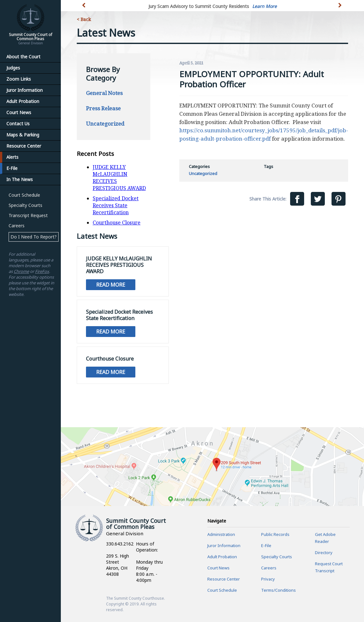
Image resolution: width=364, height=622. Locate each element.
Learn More (264, 6)
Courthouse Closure (117, 223)
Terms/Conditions (278, 590)
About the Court (23, 57)
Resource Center (24, 146)
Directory (324, 552)
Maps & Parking (23, 135)
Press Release (103, 108)
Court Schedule (24, 195)
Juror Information (25, 90)
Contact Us (18, 124)
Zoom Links (19, 79)
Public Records (275, 534)
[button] (341, 9)
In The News (20, 179)
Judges (13, 68)
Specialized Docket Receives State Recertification (116, 205)
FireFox (42, 271)
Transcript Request (28, 215)
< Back (84, 19)
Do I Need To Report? (34, 237)
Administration (221, 534)
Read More (111, 285)
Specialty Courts (25, 205)
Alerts (12, 157)
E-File (12, 168)
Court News (19, 112)
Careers (17, 226)
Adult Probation (23, 101)
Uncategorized (105, 124)
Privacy (268, 579)
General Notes (104, 93)
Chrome (21, 271)
